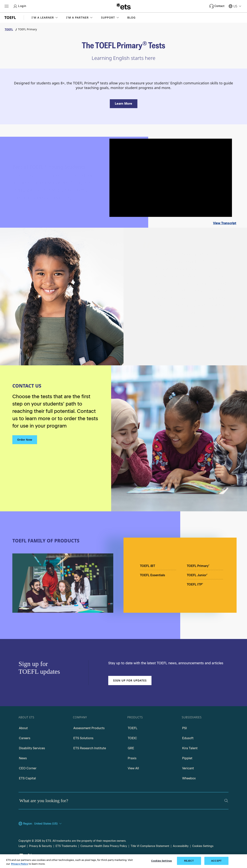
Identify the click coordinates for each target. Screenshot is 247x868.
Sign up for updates (130, 680)
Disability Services (32, 748)
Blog (132, 18)
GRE (131, 748)
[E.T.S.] (123, 6)
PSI (184, 728)
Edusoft (188, 738)
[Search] (226, 801)
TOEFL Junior (197, 575)
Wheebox (189, 778)
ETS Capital (27, 778)
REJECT (189, 861)
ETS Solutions (83, 738)
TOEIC (132, 738)
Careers (25, 738)
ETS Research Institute (90, 748)
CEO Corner (28, 768)
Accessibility (181, 846)
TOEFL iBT (148, 566)
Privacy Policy (20, 864)
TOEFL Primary (198, 566)
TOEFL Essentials (152, 575)
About (23, 728)
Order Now (25, 440)
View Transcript (225, 223)
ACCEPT (216, 861)
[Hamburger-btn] (7, 6)
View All (133, 768)
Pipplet (187, 758)
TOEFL (133, 728)
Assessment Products (89, 728)
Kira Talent (190, 748)
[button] (45, 18)
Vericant (188, 768)
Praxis (132, 758)
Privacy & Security (41, 846)
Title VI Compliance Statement (150, 846)
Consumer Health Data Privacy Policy (104, 846)
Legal (22, 846)
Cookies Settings (203, 846)
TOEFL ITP (195, 584)
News (23, 758)
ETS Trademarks (66, 846)
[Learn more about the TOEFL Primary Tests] (124, 104)
